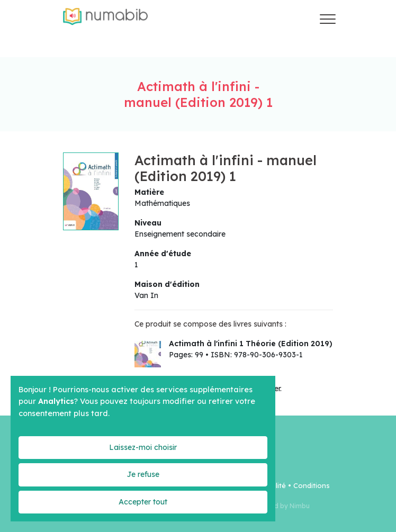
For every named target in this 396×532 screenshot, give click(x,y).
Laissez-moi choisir (143, 447)
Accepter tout (143, 502)
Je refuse (143, 474)
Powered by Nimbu (280, 506)
